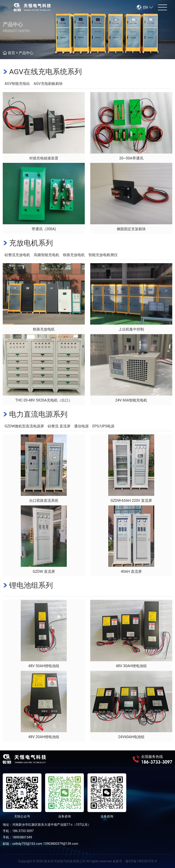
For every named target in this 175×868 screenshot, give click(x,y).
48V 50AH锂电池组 (44, 666)
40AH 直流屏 (131, 572)
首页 (11, 53)
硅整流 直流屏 (59, 426)
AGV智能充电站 (17, 84)
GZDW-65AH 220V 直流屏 (131, 501)
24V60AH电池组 (131, 737)
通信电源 (81, 426)
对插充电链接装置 (44, 158)
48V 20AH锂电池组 (44, 737)
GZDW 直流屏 (44, 572)
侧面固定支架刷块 (131, 229)
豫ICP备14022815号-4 (141, 861)
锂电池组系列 (31, 585)
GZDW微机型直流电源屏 (24, 426)
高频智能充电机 (46, 255)
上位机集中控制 (131, 329)
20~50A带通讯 (131, 158)
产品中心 (26, 53)
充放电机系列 (31, 243)
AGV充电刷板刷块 (48, 84)
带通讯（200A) (44, 229)
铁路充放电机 (74, 255)
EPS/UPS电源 (103, 426)
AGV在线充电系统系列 (45, 72)
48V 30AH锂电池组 (131, 666)
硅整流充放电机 (17, 255)
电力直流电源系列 (38, 414)
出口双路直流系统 (44, 501)
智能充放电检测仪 (103, 255)
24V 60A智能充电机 (131, 400)
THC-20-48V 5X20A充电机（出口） (44, 400)
